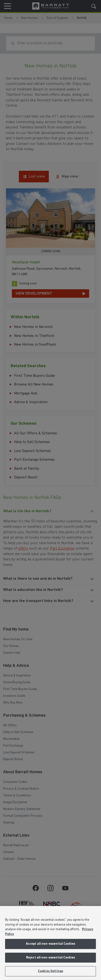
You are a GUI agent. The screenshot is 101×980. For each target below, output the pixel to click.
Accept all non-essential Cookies (50, 944)
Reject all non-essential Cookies (50, 958)
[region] (50, 943)
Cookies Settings (50, 971)
